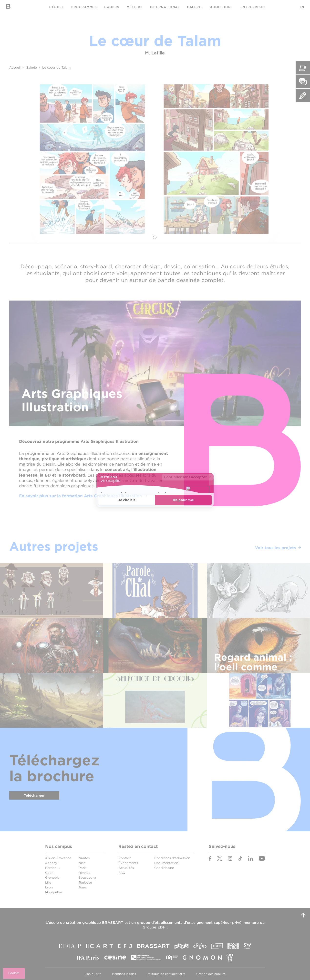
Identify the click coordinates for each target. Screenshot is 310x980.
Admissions (222, 7)
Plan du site (93, 974)
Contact (125, 858)
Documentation (166, 863)
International (165, 7)
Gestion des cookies (211, 974)
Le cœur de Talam (56, 68)
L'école (57, 7)
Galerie (195, 7)
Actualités (126, 868)
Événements (128, 863)
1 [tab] (155, 237)
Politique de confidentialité (166, 974)
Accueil (15, 68)
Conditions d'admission (172, 858)
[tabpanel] (155, 159)
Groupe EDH (155, 927)
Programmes (84, 7)
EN (302, 7)
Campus (112, 7)
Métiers (135, 7)
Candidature (164, 868)
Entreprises (253, 7)
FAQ (122, 873)
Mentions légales (124, 974)
